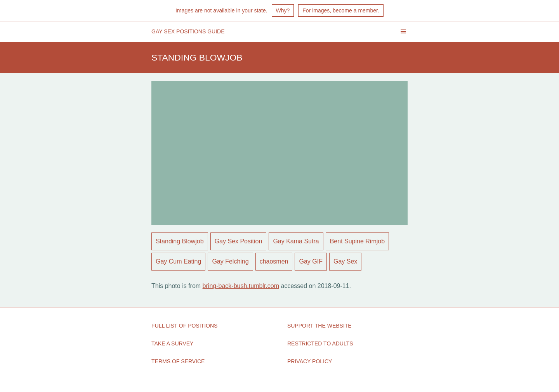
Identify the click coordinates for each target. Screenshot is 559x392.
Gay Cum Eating (178, 261)
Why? (283, 10)
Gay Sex (345, 261)
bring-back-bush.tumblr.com (241, 286)
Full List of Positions (184, 326)
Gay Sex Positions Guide (188, 31)
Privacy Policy (310, 361)
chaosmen (274, 261)
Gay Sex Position (239, 241)
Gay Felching (230, 261)
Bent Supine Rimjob (357, 241)
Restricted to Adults (320, 343)
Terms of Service (178, 361)
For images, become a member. (341, 10)
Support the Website (319, 326)
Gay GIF (311, 261)
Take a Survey (172, 343)
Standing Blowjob (180, 241)
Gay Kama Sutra (296, 241)
